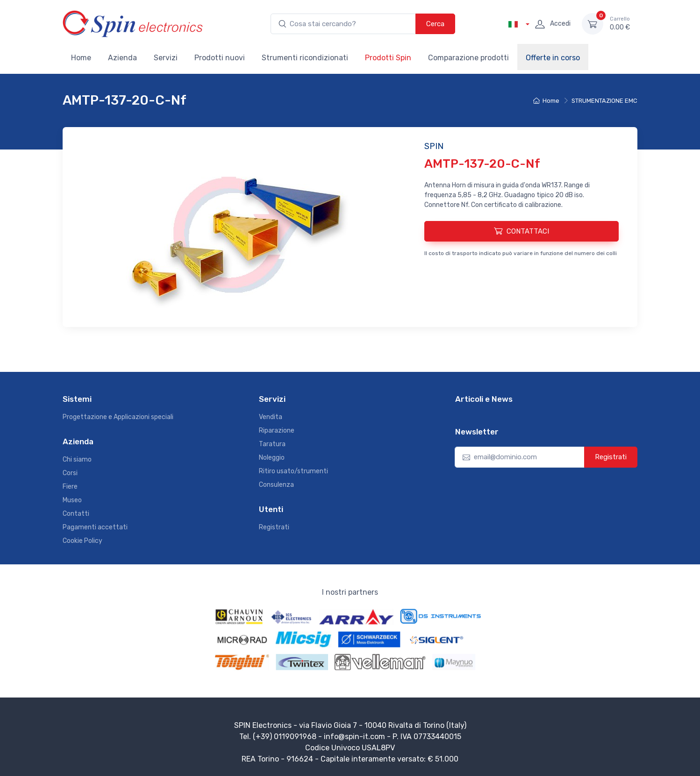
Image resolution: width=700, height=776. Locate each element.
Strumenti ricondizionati (305, 58)
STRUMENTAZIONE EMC (604, 101)
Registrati (274, 527)
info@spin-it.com (354, 737)
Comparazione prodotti (468, 58)
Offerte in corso (553, 58)
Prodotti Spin (388, 58)
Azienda (122, 58)
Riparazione (277, 431)
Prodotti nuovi (220, 58)
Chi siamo (77, 459)
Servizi (166, 58)
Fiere (70, 487)
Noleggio (272, 458)
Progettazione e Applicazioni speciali (118, 417)
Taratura (272, 444)
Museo (72, 500)
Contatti (76, 514)
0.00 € (620, 23)
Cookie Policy (82, 541)
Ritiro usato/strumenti (293, 471)
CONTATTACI (521, 231)
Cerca (435, 24)
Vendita (271, 417)
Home (81, 58)
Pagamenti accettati (95, 527)
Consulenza (276, 485)
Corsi (70, 473)
